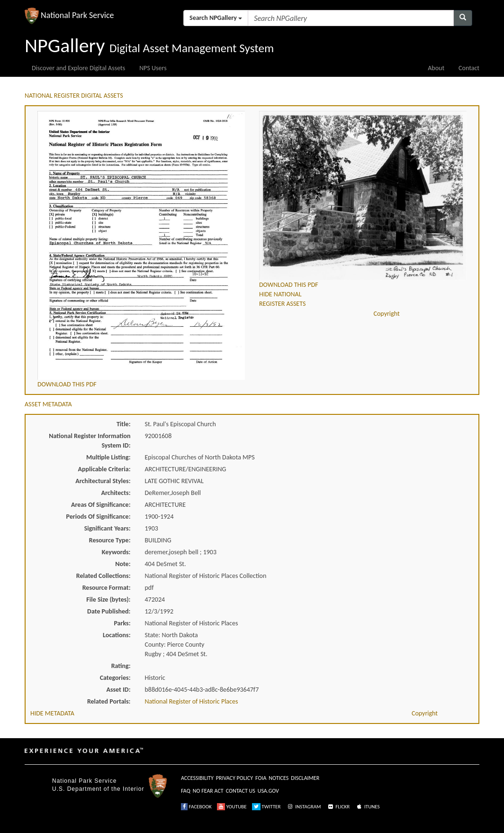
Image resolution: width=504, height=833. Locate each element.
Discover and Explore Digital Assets (78, 68)
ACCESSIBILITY (197, 778)
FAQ (186, 791)
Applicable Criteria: (104, 469)
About (436, 68)
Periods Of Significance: (99, 517)
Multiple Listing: (108, 457)
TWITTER (266, 807)
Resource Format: (107, 588)
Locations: (117, 635)
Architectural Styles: (103, 481)
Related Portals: (109, 701)
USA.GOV (268, 791)
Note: (123, 564)
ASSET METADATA (48, 404)
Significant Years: (108, 528)
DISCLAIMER (305, 778)
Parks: (122, 623)
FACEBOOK (196, 807)
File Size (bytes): (108, 600)
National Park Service (84, 781)
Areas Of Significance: (101, 505)
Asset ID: (118, 690)
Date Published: (109, 611)
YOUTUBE (232, 807)
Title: (124, 424)
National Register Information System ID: (90, 441)
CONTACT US (241, 791)
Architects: (116, 493)
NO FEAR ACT (208, 791)
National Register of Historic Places (192, 701)
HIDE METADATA (52, 713)
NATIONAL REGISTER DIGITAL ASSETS (74, 96)
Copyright (387, 314)
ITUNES (368, 807)
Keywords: (116, 552)
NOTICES (279, 778)
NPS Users (153, 68)
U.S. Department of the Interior (98, 789)
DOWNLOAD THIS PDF (67, 384)
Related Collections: (103, 576)
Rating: (121, 666)
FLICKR (338, 807)
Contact (469, 68)
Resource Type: (110, 540)
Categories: (115, 678)
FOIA (261, 778)
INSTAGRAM (304, 807)
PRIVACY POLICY (234, 778)
